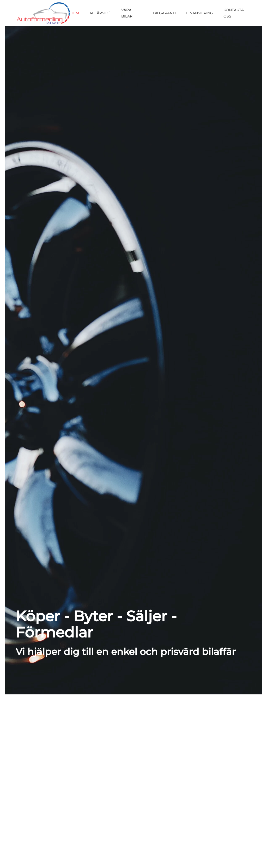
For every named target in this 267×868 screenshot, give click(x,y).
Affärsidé (100, 13)
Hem (75, 13)
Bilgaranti (164, 13)
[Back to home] (43, 13)
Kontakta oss (234, 13)
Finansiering (200, 13)
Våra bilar (127, 13)
